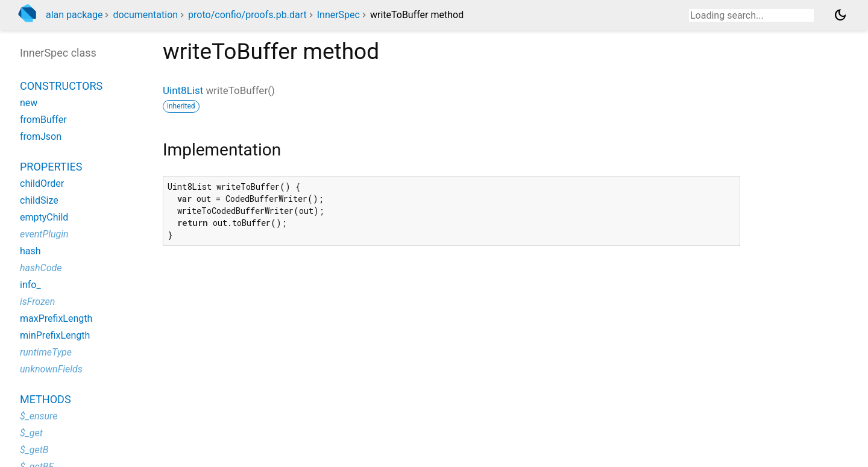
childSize (39, 200)
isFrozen (37, 302)
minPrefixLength (55, 335)
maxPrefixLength (56, 318)
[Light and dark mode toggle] (840, 15)
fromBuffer (43, 120)
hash (30, 251)
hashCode (41, 268)
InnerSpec (338, 15)
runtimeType (46, 352)
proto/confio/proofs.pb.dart (247, 15)
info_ (30, 285)
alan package (74, 15)
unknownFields (51, 369)
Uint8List (183, 90)
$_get (31, 433)
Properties (51, 167)
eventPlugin (44, 234)
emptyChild (44, 217)
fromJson (41, 136)
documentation (145, 15)
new (29, 103)
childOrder (42, 183)
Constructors (61, 86)
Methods (46, 399)
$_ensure (39, 416)
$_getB (34, 450)
